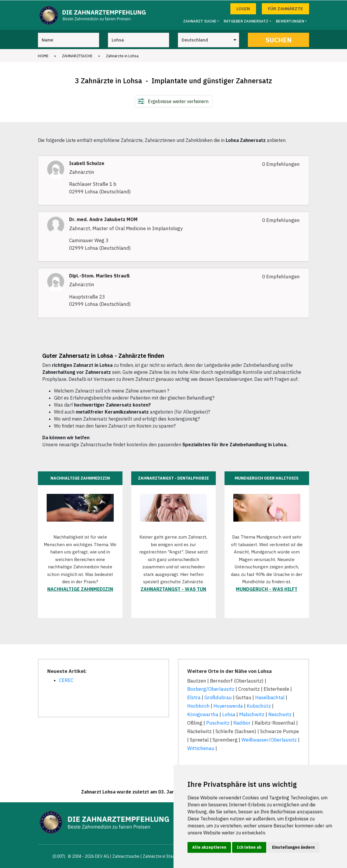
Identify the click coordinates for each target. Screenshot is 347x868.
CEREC (66, 680)
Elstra (194, 697)
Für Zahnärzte (285, 8)
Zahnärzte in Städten (162, 856)
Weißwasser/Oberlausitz (269, 739)
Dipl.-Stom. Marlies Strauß (99, 276)
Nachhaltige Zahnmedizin (80, 589)
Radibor (242, 723)
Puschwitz (218, 723)
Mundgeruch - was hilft (267, 589)
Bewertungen (290, 21)
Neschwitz (280, 714)
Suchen (279, 40)
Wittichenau (201, 748)
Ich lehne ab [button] (249, 847)
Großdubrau (218, 697)
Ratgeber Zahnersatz (246, 21)
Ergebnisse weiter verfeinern (178, 101)
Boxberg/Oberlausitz (211, 689)
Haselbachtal (270, 697)
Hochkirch (198, 706)
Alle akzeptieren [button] (209, 847)
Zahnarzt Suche (200, 21)
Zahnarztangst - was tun (173, 589)
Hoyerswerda (228, 706)
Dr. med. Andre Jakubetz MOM (103, 219)
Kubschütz (259, 706)
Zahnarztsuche (77, 56)
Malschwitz (252, 714)
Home (43, 56)
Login (243, 8)
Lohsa (229, 714)
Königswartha (203, 714)
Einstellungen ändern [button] (293, 847)
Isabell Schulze (87, 163)
